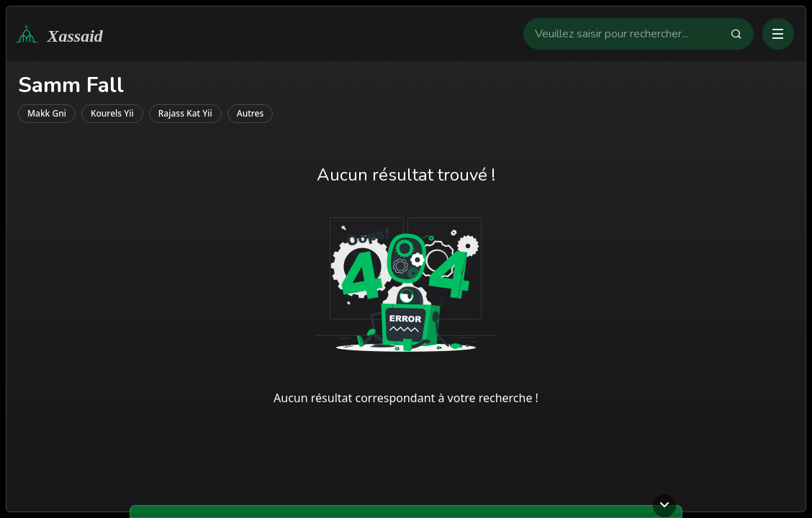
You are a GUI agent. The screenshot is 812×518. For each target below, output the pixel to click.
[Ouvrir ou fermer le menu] (778, 34)
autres (251, 113)
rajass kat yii (185, 113)
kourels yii (112, 113)
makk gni (47, 113)
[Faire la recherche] (742, 34)
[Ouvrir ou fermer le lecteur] (664, 506)
